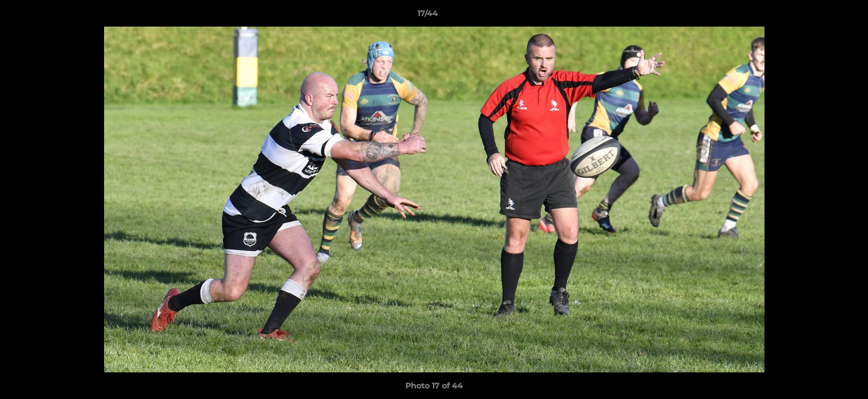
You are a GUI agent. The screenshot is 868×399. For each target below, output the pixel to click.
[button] (821, 16)
